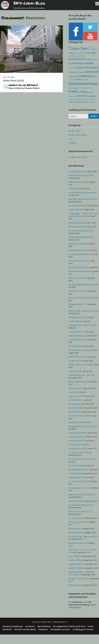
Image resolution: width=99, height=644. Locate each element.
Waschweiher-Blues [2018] (79, 416)
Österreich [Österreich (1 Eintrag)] (93, 102)
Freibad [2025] (74, 189)
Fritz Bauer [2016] (76, 466)
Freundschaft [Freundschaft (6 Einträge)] (77, 59)
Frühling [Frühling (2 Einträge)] (89, 59)
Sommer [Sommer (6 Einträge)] (81, 96)
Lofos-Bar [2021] (76, 332)
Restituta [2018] (75, 408)
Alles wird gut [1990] (77, 522)
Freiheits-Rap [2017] (77, 441)
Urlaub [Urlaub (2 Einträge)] (71, 102)
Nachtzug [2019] (75, 404)
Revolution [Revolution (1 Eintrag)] (72, 96)
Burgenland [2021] (76, 317)
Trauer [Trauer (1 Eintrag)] (71, 99)
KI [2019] (72, 392)
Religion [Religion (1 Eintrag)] (91, 92)
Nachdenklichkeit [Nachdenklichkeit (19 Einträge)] (83, 84)
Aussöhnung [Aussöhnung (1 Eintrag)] (82, 53)
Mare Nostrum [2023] (77, 250)
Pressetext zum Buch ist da (80, 254)
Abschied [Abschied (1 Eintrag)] (94, 49)
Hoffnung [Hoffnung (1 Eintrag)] (72, 68)
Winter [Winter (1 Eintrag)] (86, 102)
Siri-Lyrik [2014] (75, 518)
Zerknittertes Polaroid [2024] (80, 237)
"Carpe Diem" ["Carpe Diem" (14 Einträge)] (79, 48)
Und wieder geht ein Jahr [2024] (81, 199)
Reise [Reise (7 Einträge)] (84, 92)
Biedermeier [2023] (76, 244)
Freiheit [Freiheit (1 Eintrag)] (83, 56)
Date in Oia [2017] (76, 437)
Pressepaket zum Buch (60, 629)
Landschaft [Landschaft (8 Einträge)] (91, 72)
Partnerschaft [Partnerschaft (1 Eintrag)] (84, 88)
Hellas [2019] (74, 388)
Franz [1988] (74, 556)
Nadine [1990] (74, 560)
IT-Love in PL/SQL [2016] (79, 452)
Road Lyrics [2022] (76, 278)
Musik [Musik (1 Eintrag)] (86, 80)
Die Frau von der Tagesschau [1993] (83, 536)
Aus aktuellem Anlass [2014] (80, 505)
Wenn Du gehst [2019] (78, 382)
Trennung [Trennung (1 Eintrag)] (84, 99)
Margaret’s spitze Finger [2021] (81, 325)
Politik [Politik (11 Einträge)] (73, 91)
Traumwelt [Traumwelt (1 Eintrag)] (77, 99)
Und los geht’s (74, 585)
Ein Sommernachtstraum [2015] (82, 459)
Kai (70, 157)
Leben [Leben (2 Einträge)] (71, 76)
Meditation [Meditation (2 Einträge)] (79, 80)
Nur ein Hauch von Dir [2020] (80, 365)
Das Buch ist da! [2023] (78, 267)
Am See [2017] (75, 445)
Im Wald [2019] (75, 400)
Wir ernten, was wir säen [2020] (81, 350)
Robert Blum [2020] (14, 81)
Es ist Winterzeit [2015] (78, 481)
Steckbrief (7, 629)
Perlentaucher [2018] (77, 433)
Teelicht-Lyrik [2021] (77, 336)
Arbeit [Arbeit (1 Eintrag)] (76, 53)
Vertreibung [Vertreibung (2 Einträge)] (79, 102)
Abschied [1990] (75, 533)
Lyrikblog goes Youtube (83, 629)
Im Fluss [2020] (81, 157)
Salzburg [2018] (75, 422)
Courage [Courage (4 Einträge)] (91, 53)
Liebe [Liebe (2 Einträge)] (76, 76)
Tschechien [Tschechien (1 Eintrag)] (92, 99)
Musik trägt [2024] (76, 223)
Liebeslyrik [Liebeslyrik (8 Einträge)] (86, 76)
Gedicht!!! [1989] (75, 568)
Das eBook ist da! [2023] (79, 261)
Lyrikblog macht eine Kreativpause (83, 192)
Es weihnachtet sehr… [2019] (80, 375)
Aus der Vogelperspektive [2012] (82, 284)
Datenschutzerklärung (13, 626)
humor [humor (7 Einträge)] (80, 67)
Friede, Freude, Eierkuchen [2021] (82, 311)
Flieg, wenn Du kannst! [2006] (81, 494)
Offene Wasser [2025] (77, 182)
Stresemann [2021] (76, 304)
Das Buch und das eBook (25, 629)
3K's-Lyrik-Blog (29, 3)
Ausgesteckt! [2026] (77, 171)
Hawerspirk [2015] (76, 477)
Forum (91, 626)
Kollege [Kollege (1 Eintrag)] (81, 72)
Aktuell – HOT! (74, 131)
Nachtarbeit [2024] (76, 206)
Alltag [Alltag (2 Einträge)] (71, 53)
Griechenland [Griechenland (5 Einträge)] (76, 63)
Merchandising (44, 626)
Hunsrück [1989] (75, 501)
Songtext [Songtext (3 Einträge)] (92, 96)
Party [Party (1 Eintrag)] (91, 88)
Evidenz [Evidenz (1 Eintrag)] (71, 56)
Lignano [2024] (75, 210)
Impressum (30, 626)
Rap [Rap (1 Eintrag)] (79, 92)
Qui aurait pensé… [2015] (79, 488)
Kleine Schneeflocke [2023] (80, 271)
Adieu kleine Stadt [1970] (79, 291)
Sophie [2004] (74, 529)
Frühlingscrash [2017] (77, 449)
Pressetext (43, 629)
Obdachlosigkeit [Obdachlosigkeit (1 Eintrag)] (74, 88)
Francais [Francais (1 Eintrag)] (77, 56)
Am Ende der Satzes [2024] (80, 231)
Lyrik (70, 139)
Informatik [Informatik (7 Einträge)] (91, 67)
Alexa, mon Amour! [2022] (79, 298)
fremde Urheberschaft (78, 135)
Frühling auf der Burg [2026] (80, 175)
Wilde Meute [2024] (76, 227)
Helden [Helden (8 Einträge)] (89, 63)
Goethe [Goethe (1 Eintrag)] (95, 59)
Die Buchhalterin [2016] (78, 470)
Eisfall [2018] (74, 412)
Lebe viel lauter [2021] (78, 340)
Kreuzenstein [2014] (77, 543)
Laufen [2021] (74, 321)
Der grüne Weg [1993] (78, 578)
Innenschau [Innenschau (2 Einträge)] (73, 72)
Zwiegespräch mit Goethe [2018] (82, 426)
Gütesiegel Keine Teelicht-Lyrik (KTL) (69, 626)
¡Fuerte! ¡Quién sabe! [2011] (80, 512)
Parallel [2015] (74, 473)
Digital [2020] (74, 371)
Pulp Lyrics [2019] (76, 396)
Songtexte (73, 143)
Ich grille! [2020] (75, 361)
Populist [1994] (75, 564)
